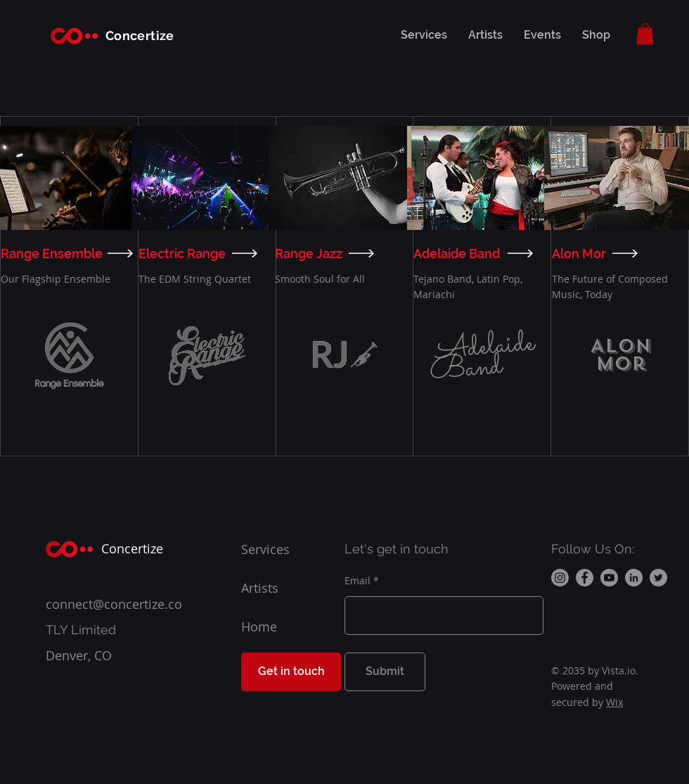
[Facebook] (585, 578)
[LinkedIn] (634, 578)
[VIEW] (122, 253)
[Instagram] (560, 578)
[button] (645, 34)
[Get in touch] (291, 672)
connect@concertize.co (114, 604)
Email (358, 581)
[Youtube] (609, 578)
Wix (614, 702)
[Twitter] (658, 578)
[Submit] (385, 672)
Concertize (140, 36)
